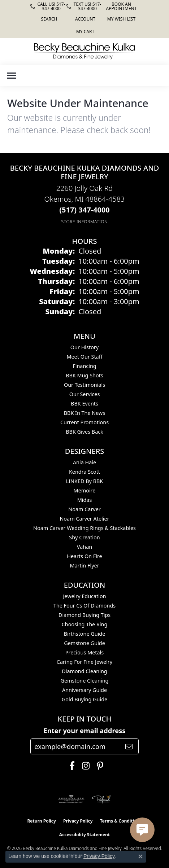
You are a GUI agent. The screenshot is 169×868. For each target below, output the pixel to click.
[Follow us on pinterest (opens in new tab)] (98, 766)
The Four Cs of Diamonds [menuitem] (84, 606)
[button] (49, 19)
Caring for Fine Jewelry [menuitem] (84, 662)
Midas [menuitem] (85, 500)
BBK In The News (85, 413)
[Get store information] (85, 222)
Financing (84, 366)
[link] (48, 6)
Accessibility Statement (84, 835)
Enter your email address (85, 730)
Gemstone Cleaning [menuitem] (85, 681)
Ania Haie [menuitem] (84, 462)
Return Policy (42, 821)
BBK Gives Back (84, 432)
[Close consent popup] (140, 856)
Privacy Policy (78, 821)
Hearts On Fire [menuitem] (84, 556)
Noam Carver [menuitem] (84, 509)
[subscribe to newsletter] (129, 746)
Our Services (85, 394)
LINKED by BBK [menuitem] (85, 481)
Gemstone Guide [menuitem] (84, 643)
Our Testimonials (84, 385)
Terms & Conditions (121, 821)
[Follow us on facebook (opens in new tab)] (70, 766)
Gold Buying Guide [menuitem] (84, 699)
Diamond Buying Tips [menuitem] (84, 615)
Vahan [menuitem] (84, 547)
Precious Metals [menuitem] (84, 652)
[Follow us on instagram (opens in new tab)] (84, 766)
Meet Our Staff (84, 357)
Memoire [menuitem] (85, 490)
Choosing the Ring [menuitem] (85, 624)
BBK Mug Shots (84, 375)
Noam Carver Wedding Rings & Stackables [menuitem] (84, 528)
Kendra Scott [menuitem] (84, 472)
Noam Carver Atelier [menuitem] (84, 519)
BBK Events (84, 404)
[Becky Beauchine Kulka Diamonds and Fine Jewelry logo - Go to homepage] (84, 51)
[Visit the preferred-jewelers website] (101, 799)
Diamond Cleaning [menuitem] (84, 671)
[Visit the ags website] (71, 799)
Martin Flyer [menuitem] (84, 565)
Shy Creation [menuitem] (84, 537)
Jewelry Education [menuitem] (84, 596)
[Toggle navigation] (12, 76)
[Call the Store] (84, 210)
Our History (84, 347)
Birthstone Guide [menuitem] (85, 634)
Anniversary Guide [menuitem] (84, 690)
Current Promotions (84, 422)
